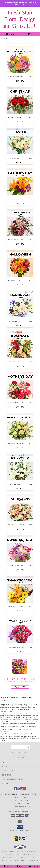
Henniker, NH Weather (10, 858)
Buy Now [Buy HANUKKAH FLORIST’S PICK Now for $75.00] (20, 325)
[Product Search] (20, 747)
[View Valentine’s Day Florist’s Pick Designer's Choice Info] (20, 630)
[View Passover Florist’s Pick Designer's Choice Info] (20, 467)
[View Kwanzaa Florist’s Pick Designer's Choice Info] (20, 345)
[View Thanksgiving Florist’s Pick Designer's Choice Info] (20, 589)
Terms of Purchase (20, 861)
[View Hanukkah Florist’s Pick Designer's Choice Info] (20, 304)
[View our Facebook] (15, 789)
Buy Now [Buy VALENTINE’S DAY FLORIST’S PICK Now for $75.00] (20, 651)
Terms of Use (33, 861)
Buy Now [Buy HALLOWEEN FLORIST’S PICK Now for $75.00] (20, 285)
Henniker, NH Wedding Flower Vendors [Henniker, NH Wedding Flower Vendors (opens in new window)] (20, 855)
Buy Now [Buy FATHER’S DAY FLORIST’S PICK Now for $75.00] (20, 203)
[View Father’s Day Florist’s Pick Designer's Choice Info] (20, 182)
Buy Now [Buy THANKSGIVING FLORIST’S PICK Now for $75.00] (20, 611)
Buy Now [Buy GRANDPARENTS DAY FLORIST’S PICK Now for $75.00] (20, 244)
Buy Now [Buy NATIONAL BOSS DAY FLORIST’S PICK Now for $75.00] (20, 448)
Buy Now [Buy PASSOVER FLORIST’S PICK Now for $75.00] (20, 488)
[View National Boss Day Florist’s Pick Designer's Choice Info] (20, 426)
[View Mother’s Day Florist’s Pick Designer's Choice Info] (20, 386)
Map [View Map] (20, 866)
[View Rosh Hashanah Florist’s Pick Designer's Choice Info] (20, 508)
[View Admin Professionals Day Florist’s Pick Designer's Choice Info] (20, 60)
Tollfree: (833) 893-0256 (20, 807)
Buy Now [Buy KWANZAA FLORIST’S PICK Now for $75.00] (20, 366)
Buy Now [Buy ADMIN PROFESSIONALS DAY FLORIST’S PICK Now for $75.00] (20, 81)
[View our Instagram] (22, 789)
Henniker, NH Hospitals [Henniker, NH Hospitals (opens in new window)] (30, 851)
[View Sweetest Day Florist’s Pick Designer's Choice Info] (20, 549)
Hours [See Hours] (33, 866)
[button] (20, 827)
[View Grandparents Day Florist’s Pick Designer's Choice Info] (20, 223)
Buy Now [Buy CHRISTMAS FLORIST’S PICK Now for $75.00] (20, 122)
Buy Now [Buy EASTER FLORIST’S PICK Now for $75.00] (20, 162)
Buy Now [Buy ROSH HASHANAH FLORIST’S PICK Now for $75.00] (20, 529)
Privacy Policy (7, 861)
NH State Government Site (28, 858)
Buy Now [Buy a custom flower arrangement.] (20, 687)
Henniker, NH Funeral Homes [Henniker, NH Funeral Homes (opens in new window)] (11, 851)
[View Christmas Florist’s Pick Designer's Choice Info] (20, 100)
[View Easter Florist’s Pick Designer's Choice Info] (20, 141)
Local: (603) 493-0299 (20, 803)
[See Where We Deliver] (20, 758)
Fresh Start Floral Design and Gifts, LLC (20, 19)
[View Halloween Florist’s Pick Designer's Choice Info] (20, 263)
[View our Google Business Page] (18, 789)
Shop (10, 34)
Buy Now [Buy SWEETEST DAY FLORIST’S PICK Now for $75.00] (20, 570)
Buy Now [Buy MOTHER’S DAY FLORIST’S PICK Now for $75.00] (20, 407)
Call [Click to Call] (7, 866)
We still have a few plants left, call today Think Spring (20, 3)
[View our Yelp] (25, 789)
